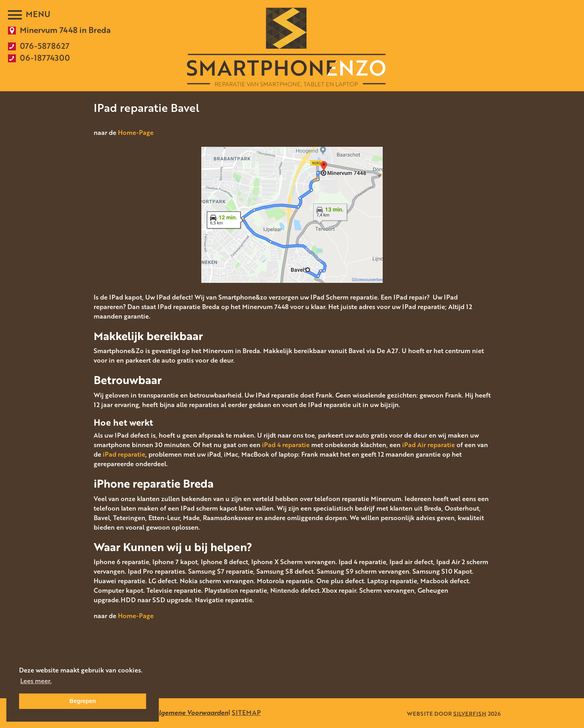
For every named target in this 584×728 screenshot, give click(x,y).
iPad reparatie (124, 454)
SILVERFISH (470, 713)
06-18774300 (45, 58)
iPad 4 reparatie (286, 445)
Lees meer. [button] (36, 681)
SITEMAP (246, 713)
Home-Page (136, 133)
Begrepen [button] (83, 701)
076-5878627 (45, 46)
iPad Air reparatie (429, 445)
